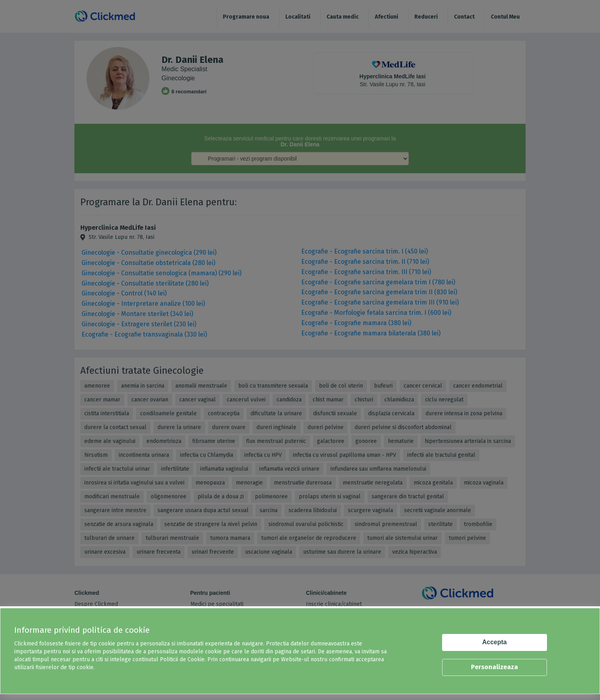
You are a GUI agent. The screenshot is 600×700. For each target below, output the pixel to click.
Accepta (494, 642)
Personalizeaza (495, 667)
